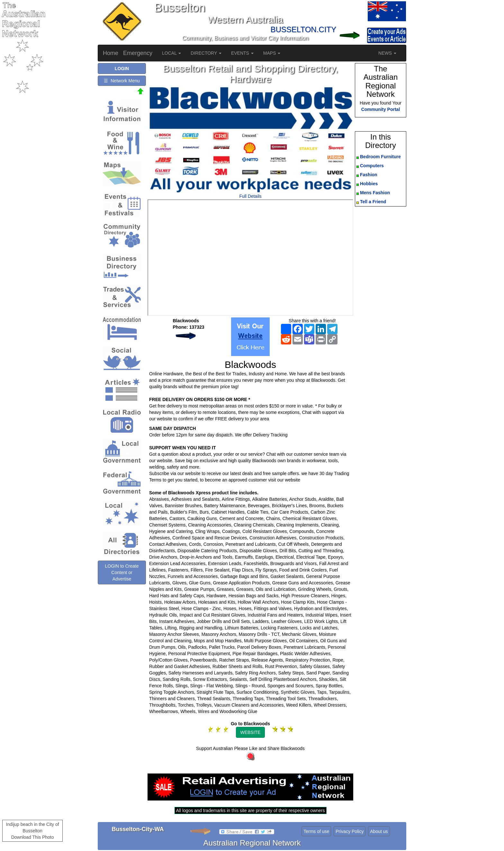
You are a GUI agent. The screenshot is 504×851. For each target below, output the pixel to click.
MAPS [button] (272, 53)
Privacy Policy (350, 831)
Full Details (250, 196)
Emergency (138, 53)
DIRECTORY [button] (206, 53)
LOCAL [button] (171, 53)
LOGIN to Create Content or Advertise (122, 572)
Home (111, 53)
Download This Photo (33, 837)
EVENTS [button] (242, 53)
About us (379, 831)
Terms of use (316, 831)
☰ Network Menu (122, 81)
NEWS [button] (387, 53)
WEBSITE (250, 732)
